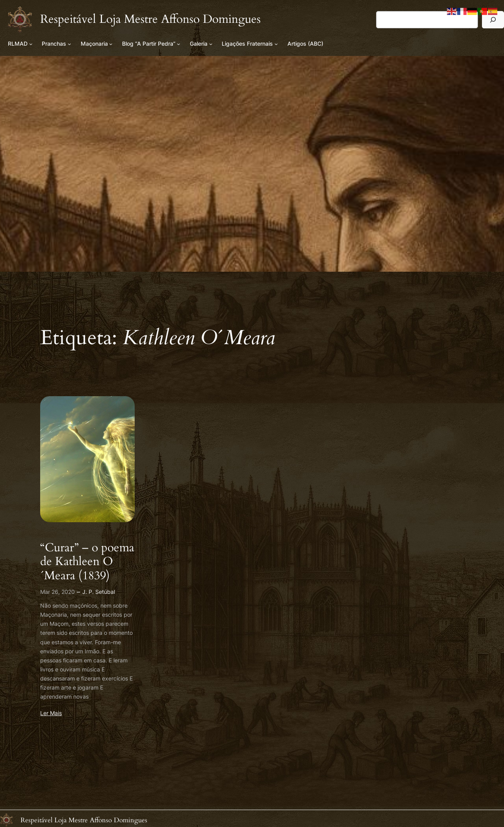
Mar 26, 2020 (57, 592)
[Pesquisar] (493, 19)
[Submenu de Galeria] (211, 44)
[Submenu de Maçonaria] (111, 44)
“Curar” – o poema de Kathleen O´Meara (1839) (87, 562)
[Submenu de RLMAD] (31, 44)
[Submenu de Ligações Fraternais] (276, 44)
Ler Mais (51, 713)
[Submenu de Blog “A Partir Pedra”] (179, 44)
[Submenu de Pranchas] (69, 44)
